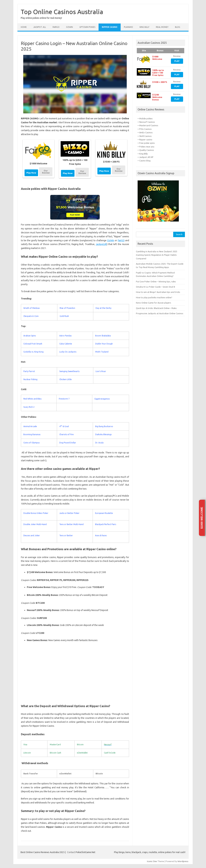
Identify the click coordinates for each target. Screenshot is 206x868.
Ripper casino (146, 140)
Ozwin (69, 27)
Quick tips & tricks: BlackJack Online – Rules (156, 308)
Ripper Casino (110, 27)
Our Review (46, 172)
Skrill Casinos (145, 136)
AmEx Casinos (146, 132)
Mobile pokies (146, 118)
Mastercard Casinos (149, 125)
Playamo (128, 27)
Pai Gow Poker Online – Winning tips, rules (156, 282)
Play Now (31, 173)
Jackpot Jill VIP (146, 157)
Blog (178, 27)
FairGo (56, 27)
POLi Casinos (145, 129)
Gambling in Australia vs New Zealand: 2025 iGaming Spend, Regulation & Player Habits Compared (157, 255)
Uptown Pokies (87, 27)
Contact (71, 852)
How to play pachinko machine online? (154, 297)
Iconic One (152, 861)
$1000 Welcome (202, 518)
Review (177, 56)
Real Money (162, 27)
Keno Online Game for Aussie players (154, 303)
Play (177, 61)
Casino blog (145, 161)
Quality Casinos (147, 150)
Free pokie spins (147, 143)
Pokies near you (147, 147)
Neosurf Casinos (147, 122)
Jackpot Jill (40, 27)
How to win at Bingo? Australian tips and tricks (158, 292)
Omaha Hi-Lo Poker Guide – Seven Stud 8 (155, 287)
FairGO (121, 240)
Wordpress (183, 861)
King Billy (144, 27)
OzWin (111, 240)
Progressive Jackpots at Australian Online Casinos (160, 313)
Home (24, 27)
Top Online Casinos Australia (62, 12)
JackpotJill (101, 244)
